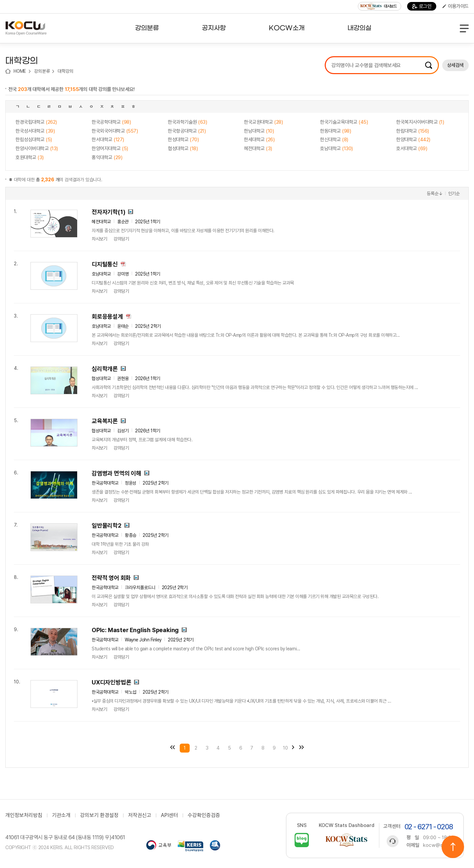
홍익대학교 (107, 157)
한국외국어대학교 (115, 131)
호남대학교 (336, 149)
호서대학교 (412, 149)
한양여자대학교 (110, 149)
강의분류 (42, 71)
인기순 (454, 194)
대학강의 (65, 71)
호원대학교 (30, 157)
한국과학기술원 (187, 122)
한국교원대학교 (263, 122)
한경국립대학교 (36, 122)
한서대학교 (108, 140)
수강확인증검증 (204, 815)
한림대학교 (413, 131)
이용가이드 (455, 6)
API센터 (169, 815)
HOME (20, 71)
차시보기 (99, 239)
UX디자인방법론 (111, 682)
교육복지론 (105, 421)
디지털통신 (105, 264)
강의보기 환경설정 (99, 815)
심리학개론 (105, 369)
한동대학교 (335, 131)
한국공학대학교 (111, 122)
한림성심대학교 (34, 140)
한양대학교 (413, 140)
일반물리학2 (107, 525)
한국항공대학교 (187, 131)
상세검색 (455, 65)
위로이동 (453, 847)
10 (285, 748)
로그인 (422, 6)
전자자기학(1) (108, 212)
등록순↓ (435, 194)
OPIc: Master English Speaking (135, 630)
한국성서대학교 (35, 131)
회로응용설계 (107, 316)
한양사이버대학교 (37, 149)
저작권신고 (140, 815)
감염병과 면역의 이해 (117, 473)
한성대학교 (183, 140)
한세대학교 (259, 140)
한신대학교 (334, 140)
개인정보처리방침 (24, 815)
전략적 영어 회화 (111, 578)
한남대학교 (259, 131)
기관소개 (61, 815)
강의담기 (121, 239)
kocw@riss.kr (439, 845)
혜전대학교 (258, 149)
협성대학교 (183, 149)
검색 (429, 65)
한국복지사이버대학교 (420, 122)
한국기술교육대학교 (344, 122)
